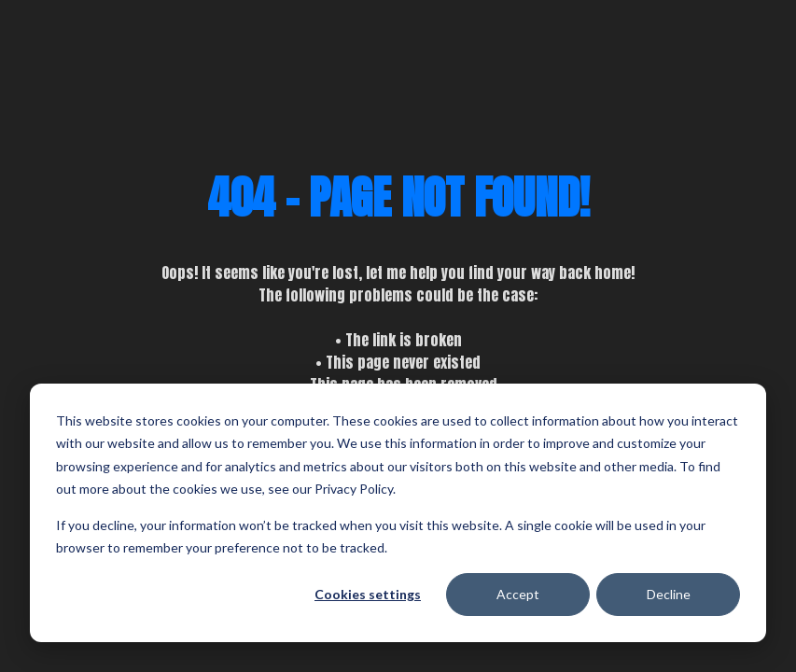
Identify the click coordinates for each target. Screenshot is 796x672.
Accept (518, 594)
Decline (669, 594)
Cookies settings (368, 594)
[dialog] (398, 513)
